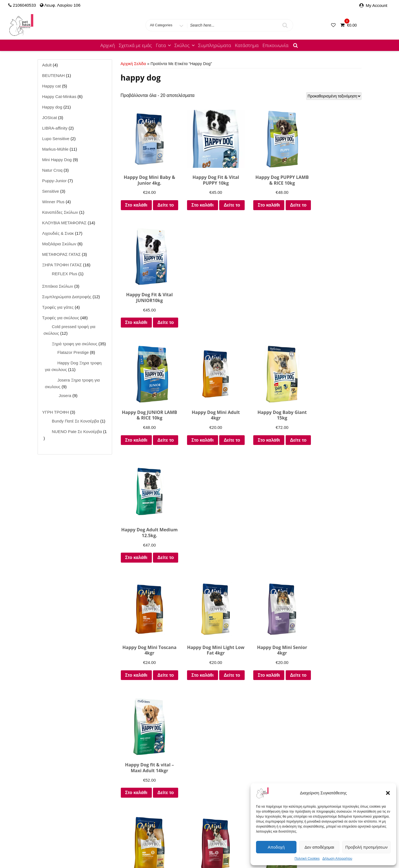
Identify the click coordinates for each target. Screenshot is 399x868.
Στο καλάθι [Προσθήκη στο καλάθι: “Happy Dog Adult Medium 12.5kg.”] (334, 327)
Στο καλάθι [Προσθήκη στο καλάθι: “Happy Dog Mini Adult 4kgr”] (209, 327)
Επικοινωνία (275, 45)
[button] (388, 793)
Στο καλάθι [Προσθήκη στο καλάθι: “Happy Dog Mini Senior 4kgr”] (272, 454)
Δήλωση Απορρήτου (337, 859)
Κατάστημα (247, 45)
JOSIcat (154, 844)
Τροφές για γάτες (149, 851)
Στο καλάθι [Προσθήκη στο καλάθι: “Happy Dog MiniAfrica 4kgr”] (209, 582)
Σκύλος (185, 45)
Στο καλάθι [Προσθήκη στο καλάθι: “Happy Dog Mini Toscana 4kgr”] (147, 454)
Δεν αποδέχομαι (319, 847)
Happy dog (115, 844)
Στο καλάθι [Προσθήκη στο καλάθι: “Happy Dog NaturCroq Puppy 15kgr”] (209, 721)
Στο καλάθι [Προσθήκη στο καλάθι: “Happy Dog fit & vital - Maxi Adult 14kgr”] (334, 454)
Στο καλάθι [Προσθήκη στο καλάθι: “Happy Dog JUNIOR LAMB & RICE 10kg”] (147, 327)
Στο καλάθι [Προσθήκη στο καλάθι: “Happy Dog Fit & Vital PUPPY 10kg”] (209, 200)
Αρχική (108, 45)
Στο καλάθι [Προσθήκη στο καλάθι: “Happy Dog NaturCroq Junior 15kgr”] (272, 721)
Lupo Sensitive (206, 844)
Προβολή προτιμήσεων (366, 847)
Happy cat (91, 844)
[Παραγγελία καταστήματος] (334, 96)
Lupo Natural (177, 844)
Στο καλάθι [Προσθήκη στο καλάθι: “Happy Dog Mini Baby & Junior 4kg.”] (147, 200)
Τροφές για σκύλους (188, 851)
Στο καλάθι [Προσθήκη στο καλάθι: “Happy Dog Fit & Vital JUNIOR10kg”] (334, 200)
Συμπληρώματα (215, 45)
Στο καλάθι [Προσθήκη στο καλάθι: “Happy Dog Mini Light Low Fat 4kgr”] (209, 454)
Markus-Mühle (237, 844)
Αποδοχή (276, 847)
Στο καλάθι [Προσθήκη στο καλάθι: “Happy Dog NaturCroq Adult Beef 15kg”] (334, 721)
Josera (136, 844)
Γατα (164, 45)
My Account (377, 5)
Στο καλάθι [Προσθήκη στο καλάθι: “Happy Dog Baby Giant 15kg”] (272, 327)
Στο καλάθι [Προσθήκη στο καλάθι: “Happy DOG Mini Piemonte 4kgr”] (147, 582)
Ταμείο (233, 851)
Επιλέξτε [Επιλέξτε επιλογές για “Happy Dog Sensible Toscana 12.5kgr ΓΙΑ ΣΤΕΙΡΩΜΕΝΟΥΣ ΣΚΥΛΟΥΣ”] (334, 593)
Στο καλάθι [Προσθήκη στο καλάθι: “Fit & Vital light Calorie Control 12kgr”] (147, 721)
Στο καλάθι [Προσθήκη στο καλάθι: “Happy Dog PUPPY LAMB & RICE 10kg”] (272, 200)
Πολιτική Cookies (307, 859)
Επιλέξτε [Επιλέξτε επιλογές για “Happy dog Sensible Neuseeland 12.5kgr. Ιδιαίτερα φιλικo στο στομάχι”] (272, 593)
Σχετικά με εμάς (135, 45)
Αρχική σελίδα (133, 64)
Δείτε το (147, 215)
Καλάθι (217, 851)
